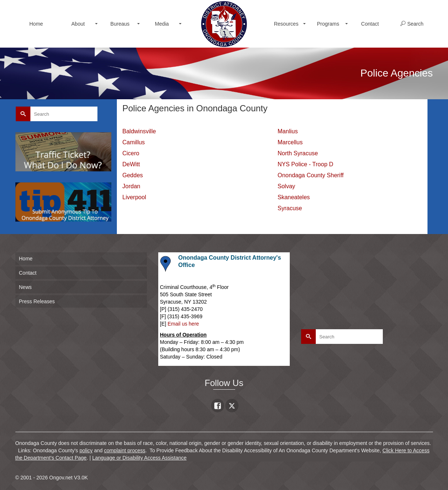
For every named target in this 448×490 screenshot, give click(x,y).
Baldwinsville (139, 131)
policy (86, 450)
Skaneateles (294, 197)
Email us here (184, 324)
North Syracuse (298, 153)
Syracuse (290, 208)
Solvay (286, 186)
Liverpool (134, 197)
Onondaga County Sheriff (311, 175)
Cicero (131, 153)
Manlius (288, 131)
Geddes (133, 175)
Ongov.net (61, 478)
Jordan (131, 186)
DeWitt (131, 164)
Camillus (134, 142)
